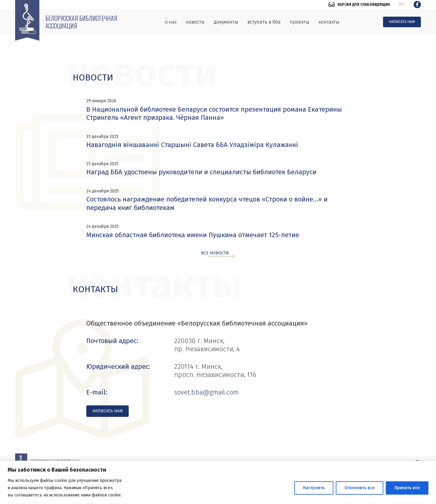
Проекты (300, 22)
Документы (226, 22)
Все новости (215, 253)
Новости (195, 22)
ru (402, 4)
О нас (171, 22)
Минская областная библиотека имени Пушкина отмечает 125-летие (193, 235)
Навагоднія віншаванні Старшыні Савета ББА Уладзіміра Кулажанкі (192, 145)
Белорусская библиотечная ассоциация (81, 22)
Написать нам (402, 22)
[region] (218, 482)
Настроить (314, 488)
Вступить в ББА (264, 22)
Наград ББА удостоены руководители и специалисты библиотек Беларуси (201, 172)
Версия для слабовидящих (364, 5)
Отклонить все (360, 488)
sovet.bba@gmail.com (206, 392)
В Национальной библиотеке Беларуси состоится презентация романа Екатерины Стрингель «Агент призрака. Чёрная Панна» (214, 114)
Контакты (329, 22)
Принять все (407, 488)
